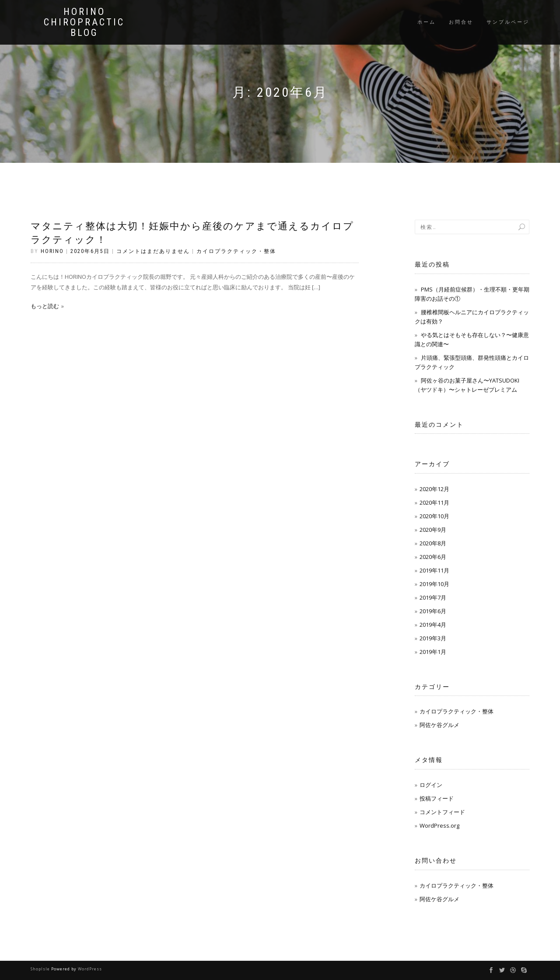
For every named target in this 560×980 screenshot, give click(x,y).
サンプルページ (508, 22)
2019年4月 (433, 625)
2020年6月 (433, 557)
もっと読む (45, 306)
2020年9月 (433, 530)
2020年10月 (434, 516)
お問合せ (461, 22)
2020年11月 (434, 502)
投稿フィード (437, 798)
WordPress (90, 969)
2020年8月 (433, 543)
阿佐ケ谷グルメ (439, 725)
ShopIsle (41, 969)
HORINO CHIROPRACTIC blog (84, 22)
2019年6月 (433, 611)
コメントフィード (442, 812)
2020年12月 (434, 489)
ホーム (427, 22)
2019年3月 (433, 638)
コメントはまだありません (153, 251)
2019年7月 (433, 597)
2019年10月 (434, 584)
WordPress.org (439, 825)
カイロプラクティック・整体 (236, 251)
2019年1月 (433, 652)
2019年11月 (434, 570)
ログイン (431, 785)
